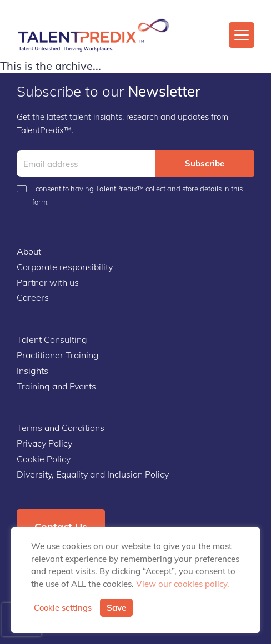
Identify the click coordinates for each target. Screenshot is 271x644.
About (29, 251)
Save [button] (116, 608)
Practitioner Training (58, 355)
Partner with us (48, 282)
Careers (33, 297)
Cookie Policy (44, 459)
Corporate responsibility (65, 267)
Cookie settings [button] (63, 608)
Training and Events (56, 386)
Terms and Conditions (61, 428)
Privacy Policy (44, 443)
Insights (32, 371)
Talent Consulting (52, 339)
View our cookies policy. (183, 584)
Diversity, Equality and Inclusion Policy (93, 474)
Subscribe (205, 163)
